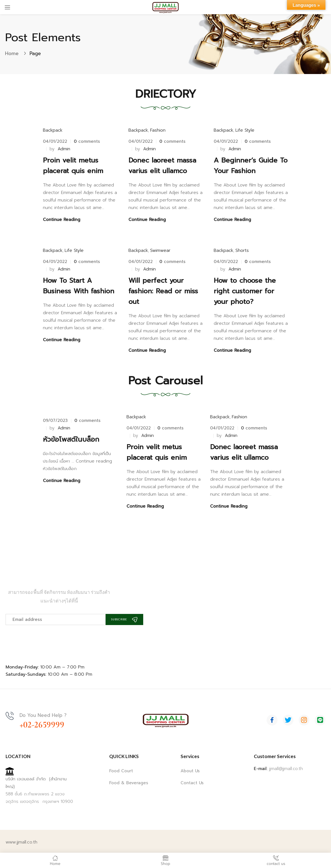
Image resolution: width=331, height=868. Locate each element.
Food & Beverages (129, 778)
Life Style (245, 130)
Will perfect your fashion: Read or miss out (163, 289)
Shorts (242, 248)
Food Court (121, 766)
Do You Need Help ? (45, 710)
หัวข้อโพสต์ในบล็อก (71, 435)
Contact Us (192, 778)
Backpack (53, 130)
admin (64, 149)
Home (12, 53)
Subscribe (132, 615)
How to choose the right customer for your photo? (245, 289)
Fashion (158, 130)
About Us (190, 766)
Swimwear (160, 248)
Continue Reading (62, 220)
